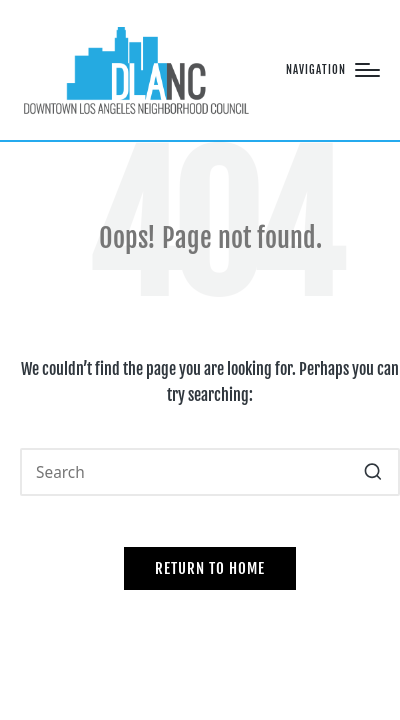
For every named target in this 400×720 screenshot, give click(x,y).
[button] (372, 472)
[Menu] (333, 70)
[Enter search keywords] (210, 472)
